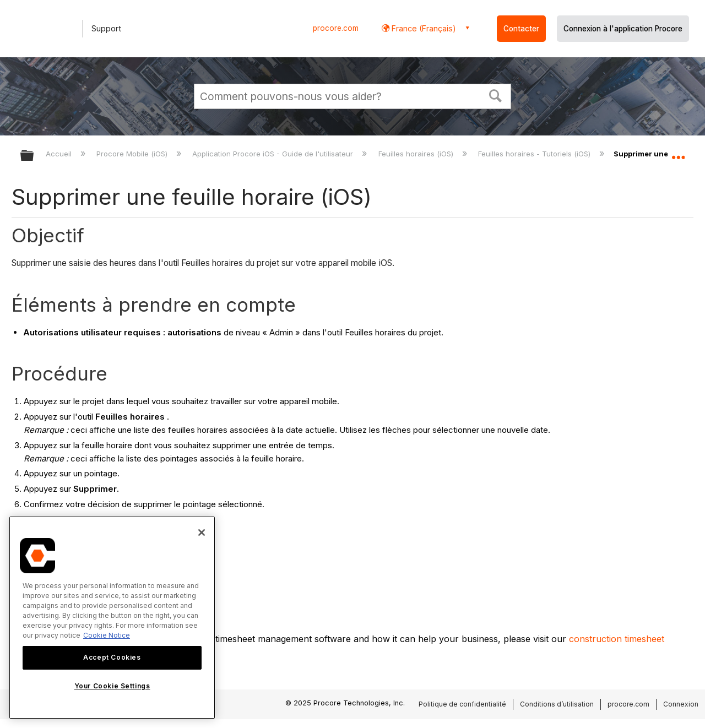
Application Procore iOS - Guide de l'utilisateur (274, 154)
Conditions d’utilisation (557, 704)
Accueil (60, 154)
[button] (496, 95)
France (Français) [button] (423, 28)
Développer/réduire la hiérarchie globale (34, 156)
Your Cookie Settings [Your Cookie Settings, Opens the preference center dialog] (112, 686)
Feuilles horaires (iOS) (417, 154)
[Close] (202, 533)
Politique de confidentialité (462, 704)
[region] (112, 618)
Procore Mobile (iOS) (133, 154)
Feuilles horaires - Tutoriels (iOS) (535, 154)
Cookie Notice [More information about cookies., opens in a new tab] (107, 635)
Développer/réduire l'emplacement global (678, 153)
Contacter (521, 29)
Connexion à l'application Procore (623, 29)
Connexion (681, 704)
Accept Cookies (112, 657)
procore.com (336, 28)
